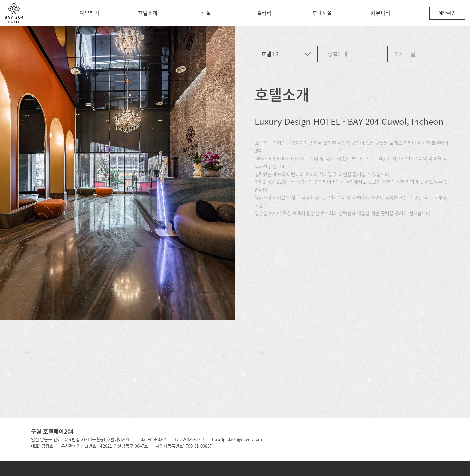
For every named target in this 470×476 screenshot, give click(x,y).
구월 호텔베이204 (52, 431)
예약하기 (89, 13)
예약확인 (447, 13)
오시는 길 (405, 54)
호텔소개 (148, 13)
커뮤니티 (381, 13)
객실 (206, 13)
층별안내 (337, 54)
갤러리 (264, 13)
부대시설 (322, 13)
